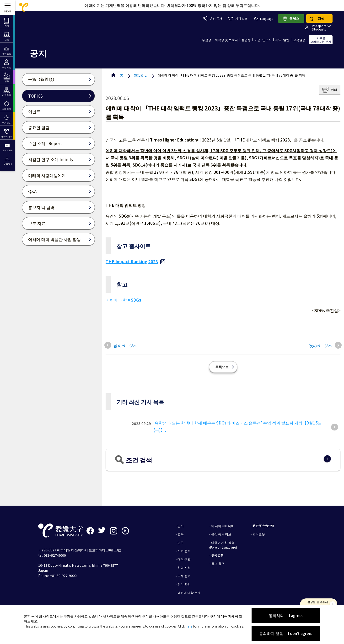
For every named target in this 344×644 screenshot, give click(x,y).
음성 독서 (213, 18)
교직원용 (299, 40)
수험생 (207, 40)
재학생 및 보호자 (226, 40)
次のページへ (321, 346)
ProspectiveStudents (322, 27)
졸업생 (246, 40)
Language (263, 18)
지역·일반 (282, 40)
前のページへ (125, 346)
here (189, 626)
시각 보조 (238, 18)
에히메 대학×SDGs (123, 300)
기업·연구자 (263, 40)
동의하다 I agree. (286, 615)
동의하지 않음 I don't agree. (286, 633)
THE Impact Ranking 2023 (132, 261)
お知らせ (140, 75)
